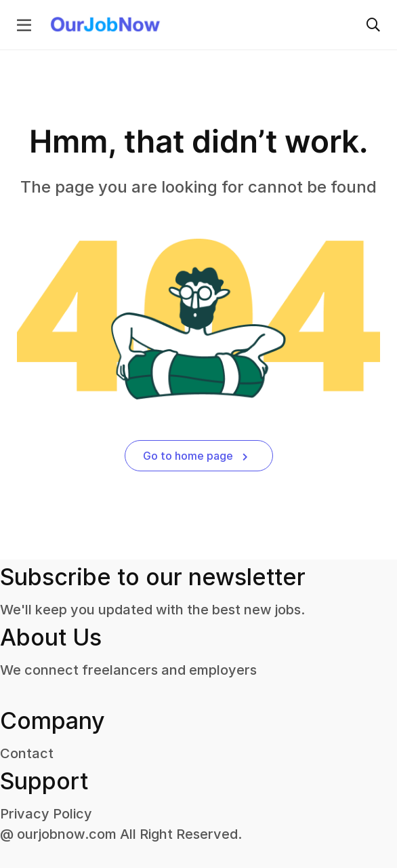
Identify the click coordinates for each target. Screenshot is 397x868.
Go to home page (195, 456)
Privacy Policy (46, 814)
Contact (27, 753)
